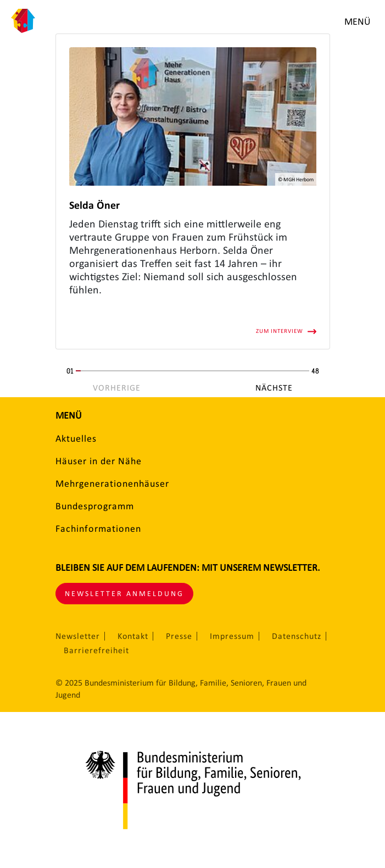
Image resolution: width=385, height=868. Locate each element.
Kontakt (133, 636)
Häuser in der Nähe (99, 461)
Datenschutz (297, 636)
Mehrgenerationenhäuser (112, 483)
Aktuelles (76, 438)
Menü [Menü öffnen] (358, 21)
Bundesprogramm (95, 506)
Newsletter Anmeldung (124, 594)
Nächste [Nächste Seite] (274, 388)
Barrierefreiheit (96, 650)
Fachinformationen (98, 528)
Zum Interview (280, 331)
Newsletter (78, 636)
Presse (179, 636)
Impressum (232, 636)
